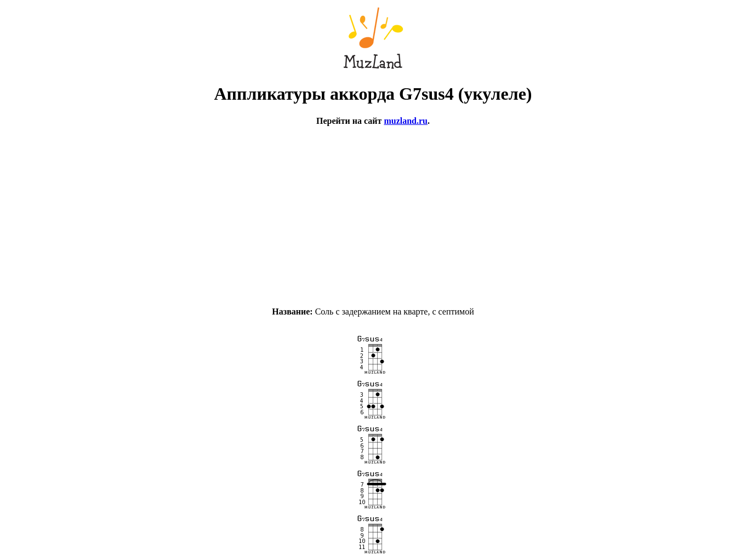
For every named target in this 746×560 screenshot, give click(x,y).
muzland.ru (406, 121)
